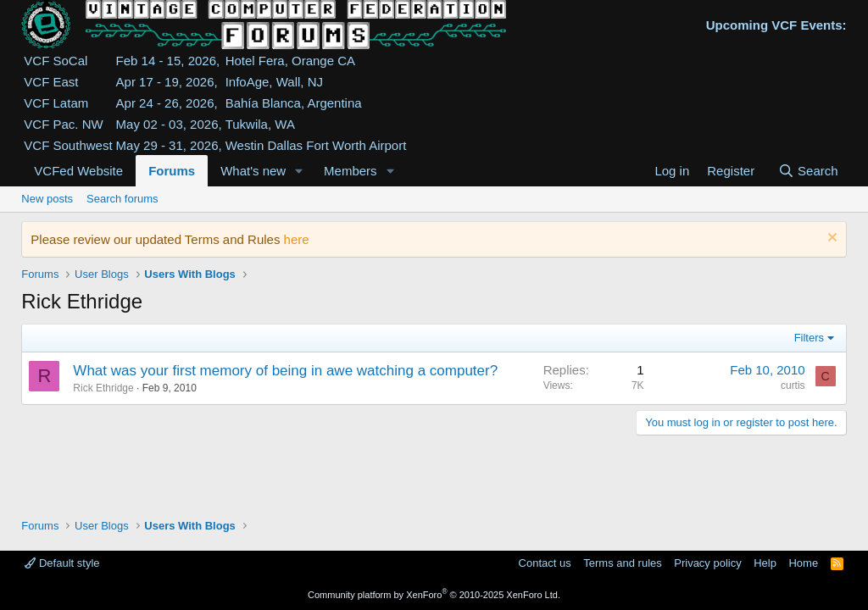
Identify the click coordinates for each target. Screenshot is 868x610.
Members (351, 171)
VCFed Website (78, 171)
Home (803, 563)
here (297, 239)
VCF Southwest (68, 145)
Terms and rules (622, 563)
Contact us (545, 563)
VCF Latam (56, 103)
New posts (47, 199)
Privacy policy (707, 563)
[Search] (808, 171)
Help (765, 563)
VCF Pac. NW (63, 124)
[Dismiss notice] (830, 239)
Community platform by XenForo (434, 595)
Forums (172, 171)
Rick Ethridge (103, 388)
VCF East (51, 82)
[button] (299, 171)
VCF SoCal (56, 61)
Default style (62, 563)
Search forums (122, 199)
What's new (253, 171)
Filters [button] (809, 338)
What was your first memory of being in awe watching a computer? (285, 371)
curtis (793, 385)
